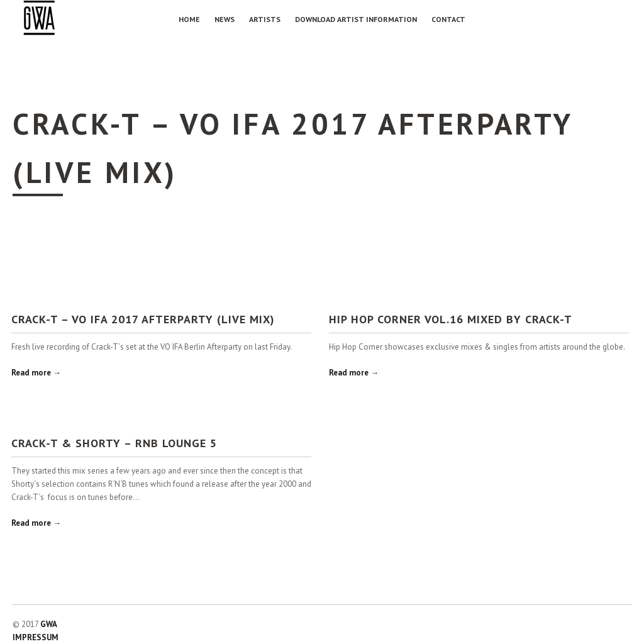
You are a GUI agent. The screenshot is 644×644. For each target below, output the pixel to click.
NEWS (225, 19)
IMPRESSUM (36, 637)
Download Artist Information (356, 19)
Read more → (36, 373)
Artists (265, 19)
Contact (448, 19)
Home (189, 19)
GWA (49, 624)
